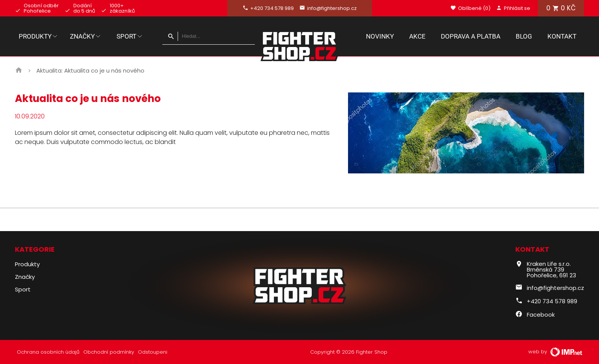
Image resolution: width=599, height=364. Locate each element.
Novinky (380, 36)
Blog (524, 36)
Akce (417, 36)
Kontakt (562, 36)
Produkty (39, 36)
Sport (130, 36)
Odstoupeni (153, 352)
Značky (86, 36)
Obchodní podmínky (109, 352)
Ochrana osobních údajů (48, 352)
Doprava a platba (471, 36)
